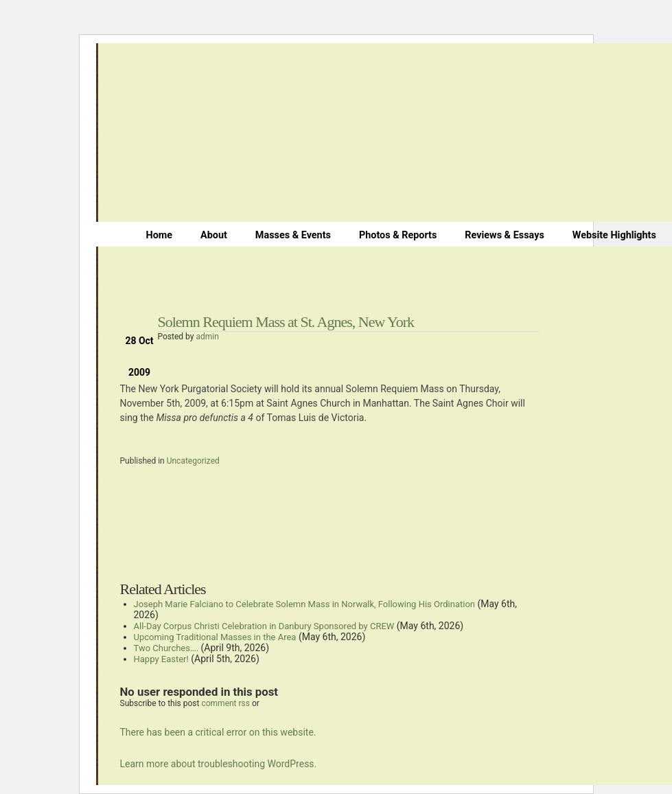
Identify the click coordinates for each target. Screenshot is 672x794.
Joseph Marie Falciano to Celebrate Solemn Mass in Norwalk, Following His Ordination (305, 604)
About (214, 235)
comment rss (225, 703)
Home (160, 235)
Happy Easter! (161, 659)
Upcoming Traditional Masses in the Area (215, 637)
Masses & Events (293, 235)
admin (207, 337)
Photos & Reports (398, 235)
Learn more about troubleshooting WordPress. (219, 764)
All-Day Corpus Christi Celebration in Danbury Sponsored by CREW (264, 626)
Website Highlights (614, 235)
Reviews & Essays (504, 235)
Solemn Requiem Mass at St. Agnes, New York (286, 322)
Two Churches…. (166, 648)
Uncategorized (193, 461)
